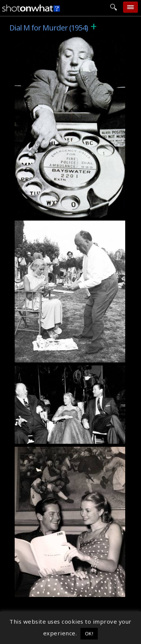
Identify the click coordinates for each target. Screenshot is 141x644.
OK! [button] (89, 633)
